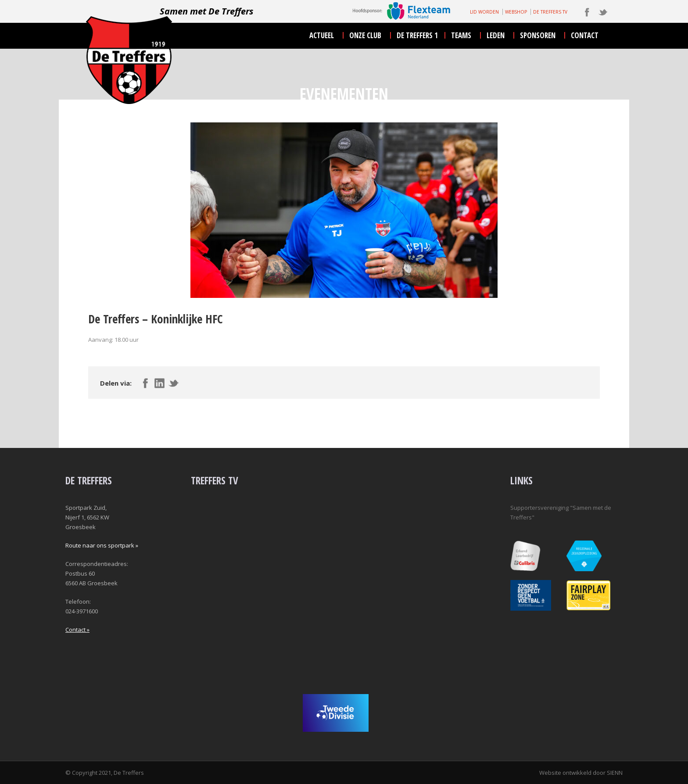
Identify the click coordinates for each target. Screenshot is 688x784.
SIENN (615, 773)
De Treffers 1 (417, 35)
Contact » (77, 630)
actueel (322, 35)
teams (461, 35)
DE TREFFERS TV (550, 12)
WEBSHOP (516, 12)
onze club (365, 35)
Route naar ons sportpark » (102, 545)
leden (496, 35)
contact (585, 35)
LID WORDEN (484, 12)
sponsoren (538, 35)
